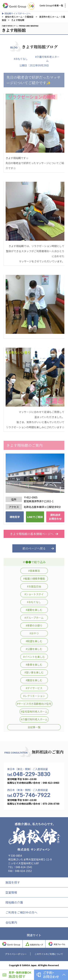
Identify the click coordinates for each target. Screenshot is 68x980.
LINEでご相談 (35, 517)
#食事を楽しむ (34, 665)
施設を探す (13, 882)
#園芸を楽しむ (34, 680)
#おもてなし (21, 59)
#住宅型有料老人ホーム (34, 711)
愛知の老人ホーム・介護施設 (19, 17)
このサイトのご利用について (49, 954)
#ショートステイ (34, 594)
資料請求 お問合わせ (55, 517)
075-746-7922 (29, 795)
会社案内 (11, 922)
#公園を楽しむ (34, 649)
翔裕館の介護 (14, 902)
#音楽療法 (34, 571)
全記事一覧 (34, 727)
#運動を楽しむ (34, 610)
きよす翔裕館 (18, 20)
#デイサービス (34, 688)
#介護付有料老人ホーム (47, 59)
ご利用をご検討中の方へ (21, 912)
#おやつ (34, 633)
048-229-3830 (29, 774)
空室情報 (11, 892)
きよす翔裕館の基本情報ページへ (34, 534)
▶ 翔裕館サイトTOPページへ (16, 13)
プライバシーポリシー (16, 954)
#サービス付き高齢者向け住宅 (34, 704)
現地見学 (15, 517)
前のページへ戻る (34, 548)
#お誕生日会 (34, 586)
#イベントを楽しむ (34, 657)
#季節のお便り (34, 625)
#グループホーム (34, 618)
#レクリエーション (34, 696)
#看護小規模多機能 (34, 579)
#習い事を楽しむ (34, 672)
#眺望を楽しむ (34, 641)
